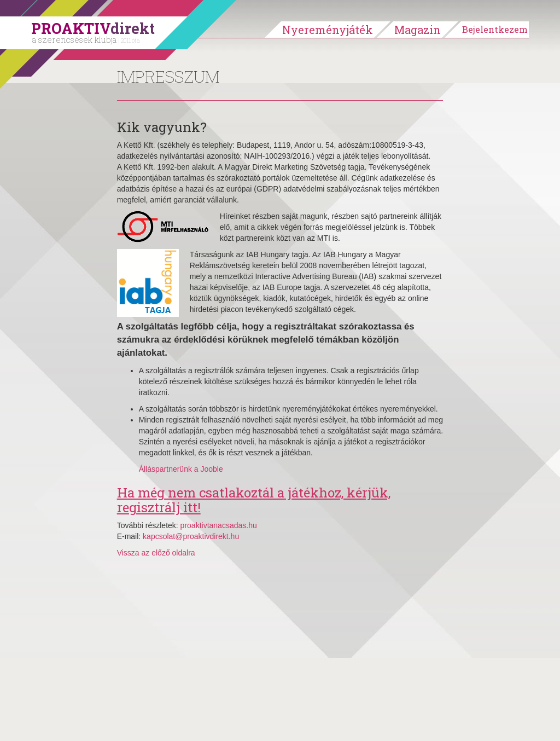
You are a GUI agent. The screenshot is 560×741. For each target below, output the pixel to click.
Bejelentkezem (495, 29)
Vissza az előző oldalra (156, 553)
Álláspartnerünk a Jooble (181, 469)
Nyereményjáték (328, 30)
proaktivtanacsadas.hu (219, 525)
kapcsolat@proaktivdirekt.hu (191, 536)
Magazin (418, 30)
